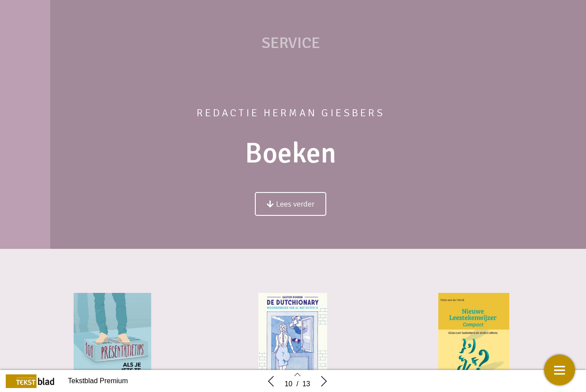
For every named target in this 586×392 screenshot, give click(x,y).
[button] (291, 204)
